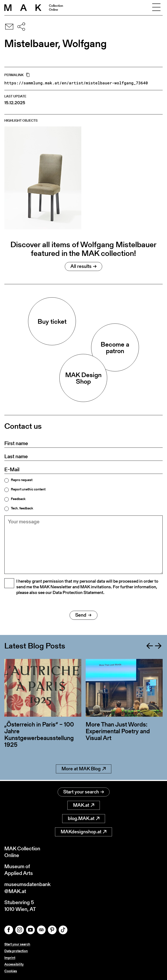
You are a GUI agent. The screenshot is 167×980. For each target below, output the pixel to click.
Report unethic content (28, 489)
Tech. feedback (22, 508)
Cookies (11, 971)
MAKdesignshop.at (83, 832)
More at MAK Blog (84, 770)
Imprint (10, 958)
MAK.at (84, 805)
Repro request (22, 480)
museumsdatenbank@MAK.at (28, 888)
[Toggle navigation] (156, 8)
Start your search (84, 792)
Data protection (16, 951)
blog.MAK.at (84, 818)
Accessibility (14, 964)
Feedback (18, 499)
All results (83, 266)
